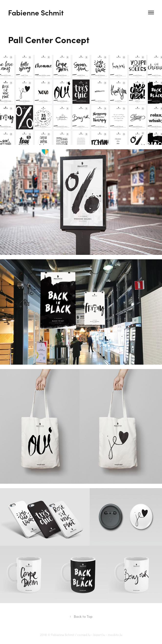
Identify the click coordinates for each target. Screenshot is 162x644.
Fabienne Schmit (36, 12)
